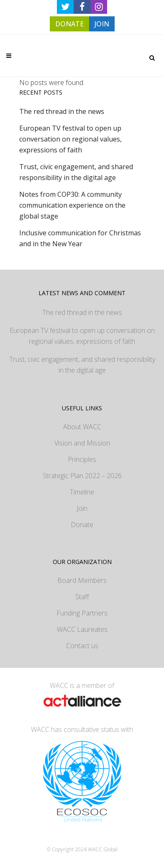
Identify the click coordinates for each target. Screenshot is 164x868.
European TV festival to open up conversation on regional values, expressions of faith (70, 139)
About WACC (82, 427)
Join (82, 508)
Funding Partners (82, 613)
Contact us (82, 646)
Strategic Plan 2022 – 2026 (82, 476)
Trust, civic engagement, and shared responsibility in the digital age (82, 365)
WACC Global (103, 849)
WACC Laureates (82, 629)
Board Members (82, 580)
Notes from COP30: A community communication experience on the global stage (72, 205)
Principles (82, 459)
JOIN (102, 24)
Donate (82, 525)
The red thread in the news (62, 111)
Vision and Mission (82, 443)
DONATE (69, 24)
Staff (82, 597)
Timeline (82, 492)
